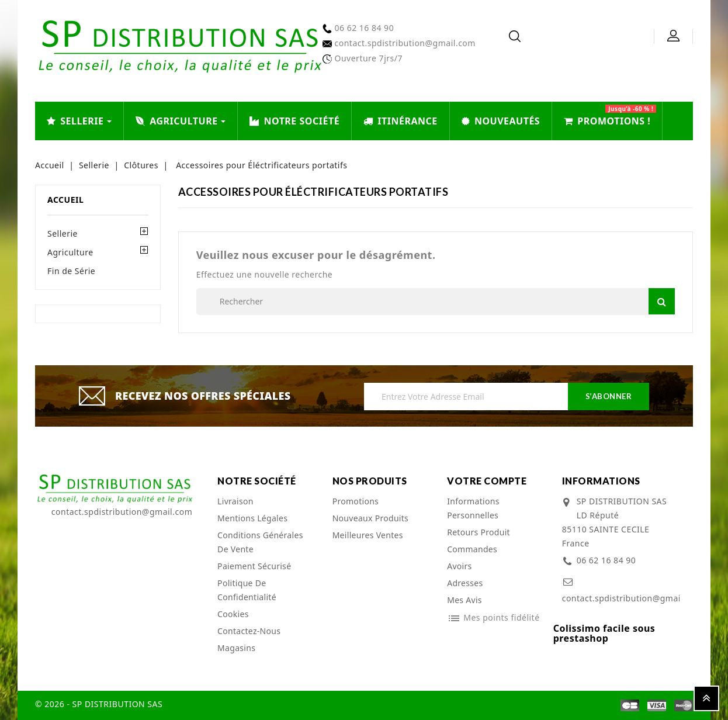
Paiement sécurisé (254, 566)
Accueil (65, 200)
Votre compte (487, 481)
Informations (601, 481)
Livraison (235, 501)
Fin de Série (71, 271)
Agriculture (70, 252)
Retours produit (479, 532)
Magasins (236, 648)
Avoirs (459, 566)
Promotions (356, 501)
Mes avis (464, 600)
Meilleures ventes (368, 535)
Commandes (472, 549)
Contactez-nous (249, 631)
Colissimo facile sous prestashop (604, 634)
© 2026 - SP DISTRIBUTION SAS (99, 704)
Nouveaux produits (371, 518)
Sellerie (63, 233)
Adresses (465, 583)
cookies (233, 614)
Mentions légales (252, 518)
